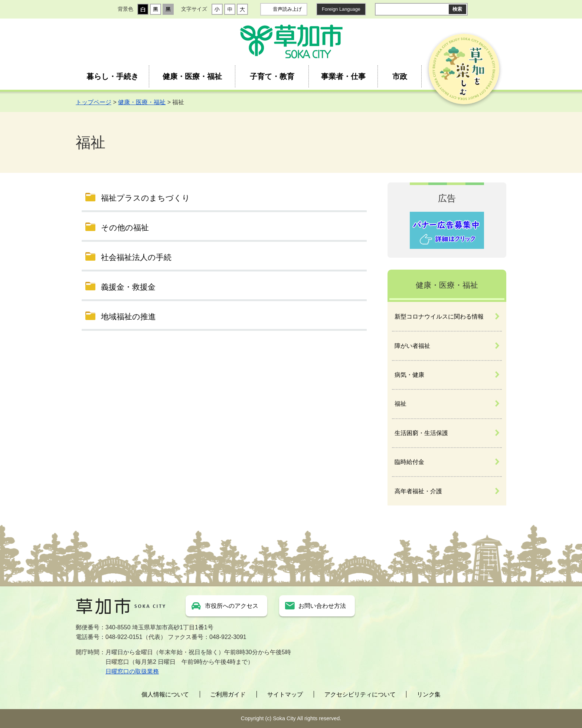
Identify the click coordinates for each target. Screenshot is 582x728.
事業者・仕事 (343, 76)
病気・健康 (409, 375)
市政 (400, 76)
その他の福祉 (125, 228)
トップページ (94, 102)
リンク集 (429, 694)
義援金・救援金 (128, 287)
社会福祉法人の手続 (136, 257)
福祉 (400, 404)
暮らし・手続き (112, 76)
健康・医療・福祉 (192, 76)
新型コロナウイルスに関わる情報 (439, 317)
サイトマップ (285, 694)
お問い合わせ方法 (322, 606)
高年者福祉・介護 (418, 491)
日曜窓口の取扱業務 (132, 671)
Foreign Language (341, 9)
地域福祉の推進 (128, 317)
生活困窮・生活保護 (421, 433)
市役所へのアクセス (232, 606)
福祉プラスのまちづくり (145, 198)
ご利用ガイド (228, 694)
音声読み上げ (287, 9)
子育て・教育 (272, 76)
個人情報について (165, 694)
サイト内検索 (381, 9)
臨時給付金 (409, 462)
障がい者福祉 (412, 346)
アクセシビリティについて (360, 694)
